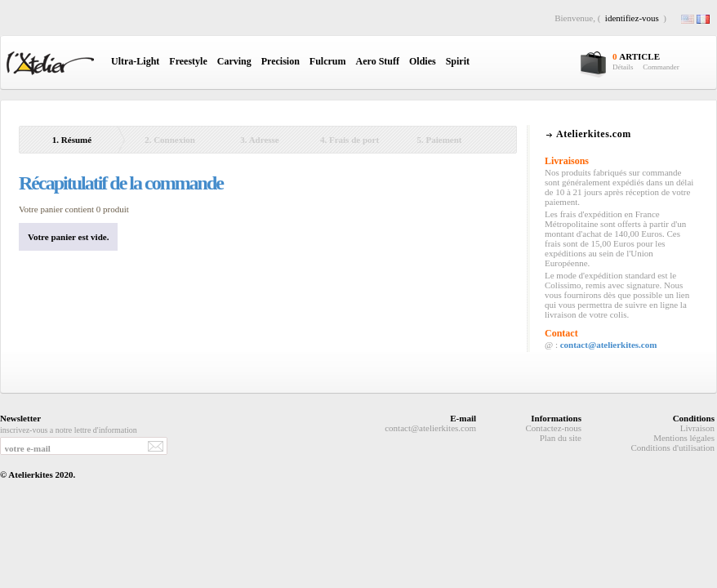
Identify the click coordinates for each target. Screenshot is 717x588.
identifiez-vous (632, 18)
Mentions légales (684, 438)
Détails (623, 67)
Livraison (697, 428)
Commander (661, 67)
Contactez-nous (554, 428)
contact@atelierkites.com (609, 345)
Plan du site (561, 438)
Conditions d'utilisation (672, 448)
